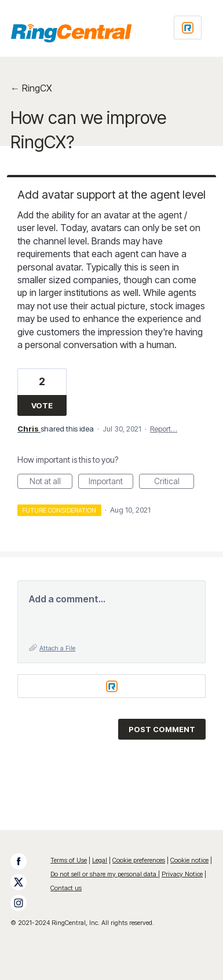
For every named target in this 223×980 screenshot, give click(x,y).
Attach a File (57, 648)
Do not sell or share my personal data (104, 874)
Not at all (51, 482)
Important (111, 482)
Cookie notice (189, 860)
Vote (42, 405)
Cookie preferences (139, 860)
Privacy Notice (182, 874)
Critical (174, 482)
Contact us (66, 888)
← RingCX (31, 88)
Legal (100, 860)
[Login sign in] (188, 28)
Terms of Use (69, 860)
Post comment (162, 729)
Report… (164, 429)
